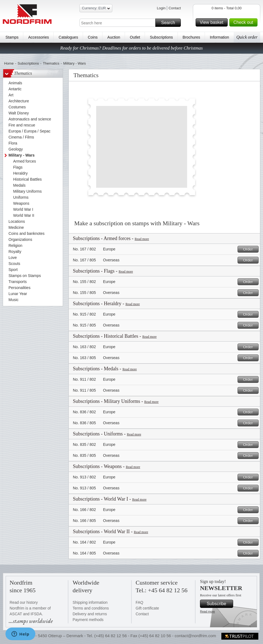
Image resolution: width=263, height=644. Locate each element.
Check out (245, 22)
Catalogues (68, 37)
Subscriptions (161, 37)
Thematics (51, 63)
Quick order (247, 37)
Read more (142, 239)
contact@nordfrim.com (195, 636)
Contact (175, 8)
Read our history (24, 602)
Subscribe (219, 604)
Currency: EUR (96, 9)
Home (9, 63)
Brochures (191, 37)
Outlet (135, 37)
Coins (93, 37)
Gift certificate (147, 608)
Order (250, 249)
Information (219, 37)
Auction (114, 37)
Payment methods (88, 620)
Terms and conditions (91, 608)
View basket (213, 22)
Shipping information (90, 602)
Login (161, 8)
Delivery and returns (90, 614)
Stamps (12, 37)
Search (170, 23)
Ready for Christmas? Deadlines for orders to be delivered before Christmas (131, 48)
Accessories (38, 37)
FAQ (139, 602)
